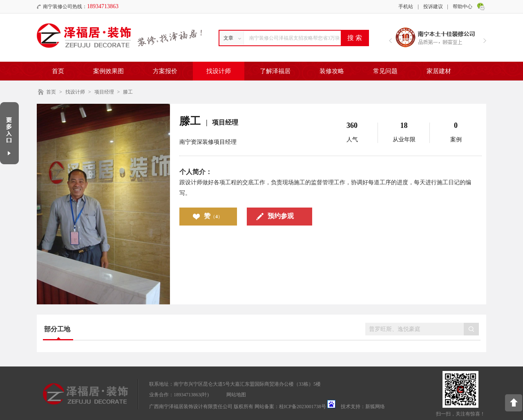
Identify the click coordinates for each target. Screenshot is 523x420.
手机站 (406, 7)
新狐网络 (375, 407)
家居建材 (439, 71)
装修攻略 (332, 71)
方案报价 (165, 71)
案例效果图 (108, 71)
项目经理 (104, 92)
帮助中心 (463, 7)
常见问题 (385, 71)
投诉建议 (433, 7)
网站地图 (236, 395)
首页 (58, 71)
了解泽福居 (275, 71)
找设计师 (219, 71)
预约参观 (281, 216)
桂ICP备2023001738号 (303, 407)
